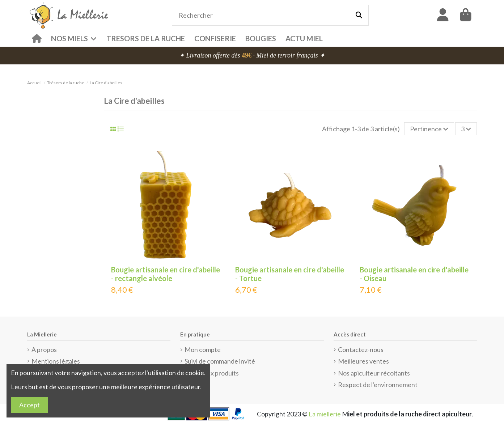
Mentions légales (56, 361)
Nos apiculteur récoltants (374, 373)
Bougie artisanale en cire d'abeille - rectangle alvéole (166, 274)
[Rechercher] (359, 15)
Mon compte (203, 349)
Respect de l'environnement (378, 385)
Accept (29, 405)
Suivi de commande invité (220, 361)
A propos (44, 349)
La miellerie (325, 414)
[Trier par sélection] (429, 129)
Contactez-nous (361, 349)
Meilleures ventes (363, 361)
